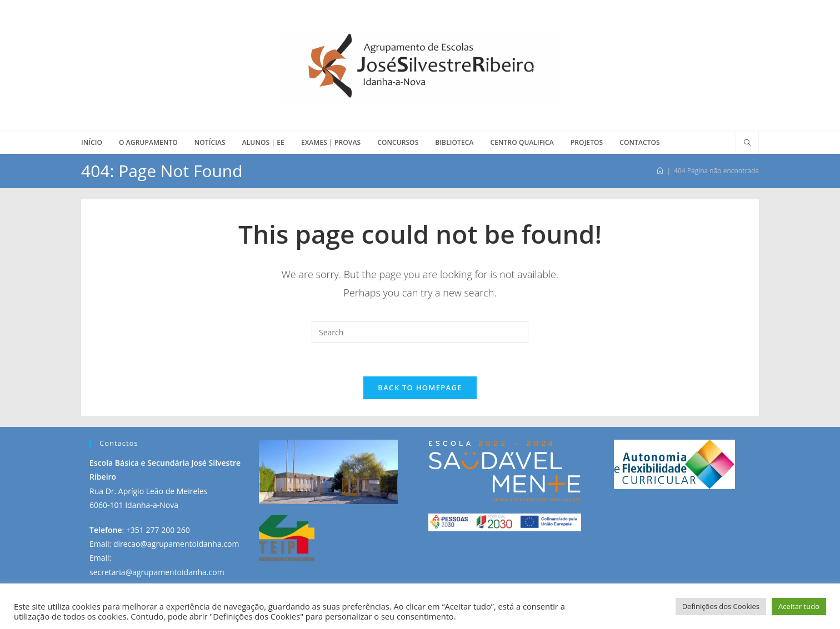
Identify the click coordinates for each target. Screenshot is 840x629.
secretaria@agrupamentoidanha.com (157, 572)
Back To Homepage (420, 388)
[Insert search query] (420, 332)
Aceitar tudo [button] (799, 606)
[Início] (660, 171)
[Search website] (747, 143)
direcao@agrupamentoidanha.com (176, 544)
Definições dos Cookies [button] (721, 606)
